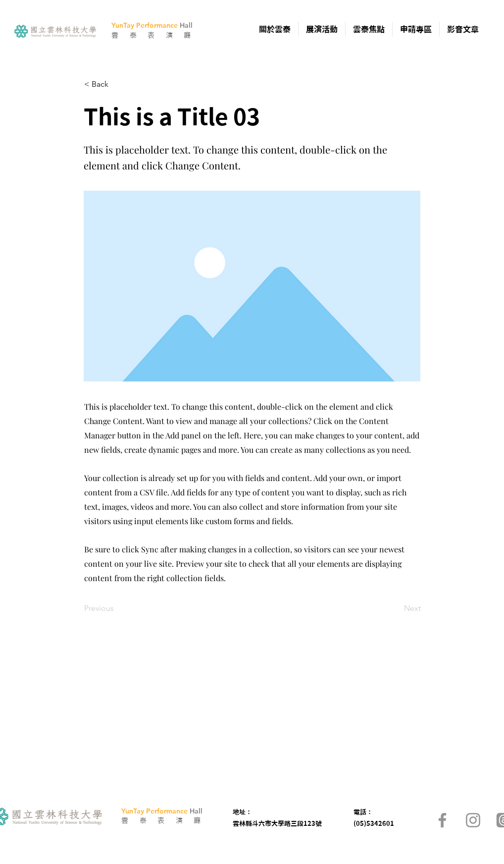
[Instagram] (473, 820)
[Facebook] (442, 820)
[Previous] (117, 608)
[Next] (396, 608)
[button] (275, 29)
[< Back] (117, 84)
